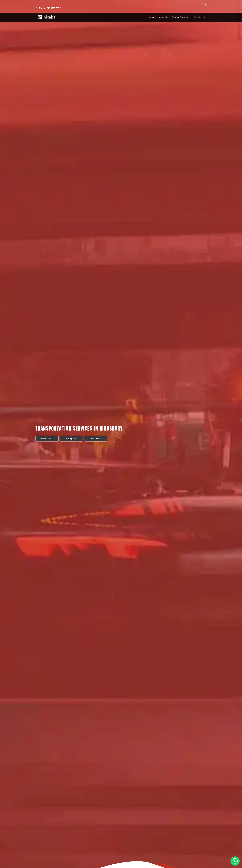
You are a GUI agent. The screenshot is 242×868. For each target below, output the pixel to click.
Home (152, 17)
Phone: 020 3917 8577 (48, 8)
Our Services (200, 17)
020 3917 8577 (47, 438)
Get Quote (71, 438)
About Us (163, 17)
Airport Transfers (181, 17)
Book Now (96, 438)
